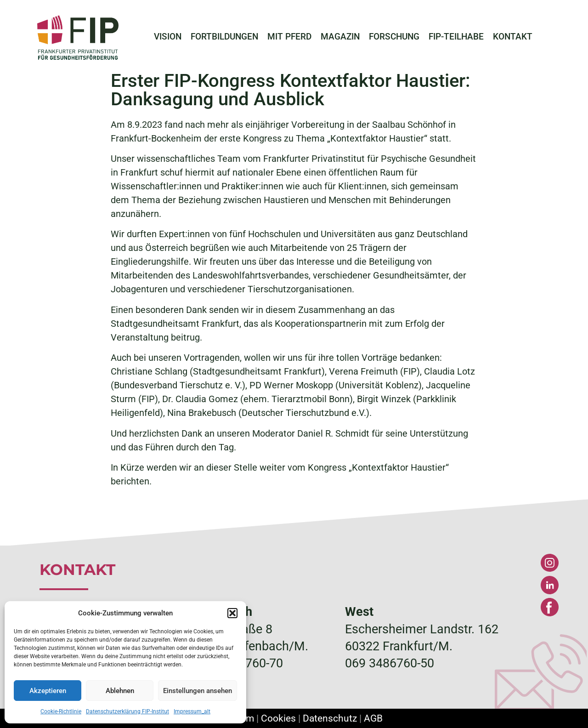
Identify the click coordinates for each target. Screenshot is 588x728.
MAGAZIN (340, 37)
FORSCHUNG (394, 37)
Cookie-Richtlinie (61, 711)
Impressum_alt (192, 711)
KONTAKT (513, 37)
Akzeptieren (48, 691)
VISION (168, 37)
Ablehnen (120, 691)
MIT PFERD (289, 37)
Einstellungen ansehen (198, 691)
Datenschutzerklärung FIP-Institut (127, 711)
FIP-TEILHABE (456, 37)
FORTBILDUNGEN (224, 37)
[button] (232, 613)
